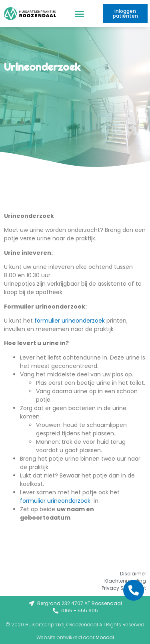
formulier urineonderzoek (70, 321)
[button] (80, 14)
